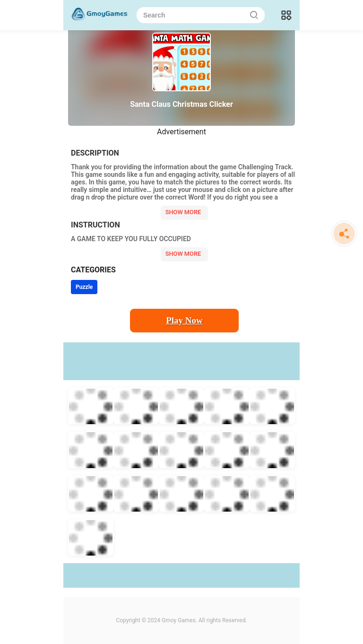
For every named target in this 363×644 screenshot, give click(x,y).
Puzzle (84, 287)
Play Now (184, 320)
